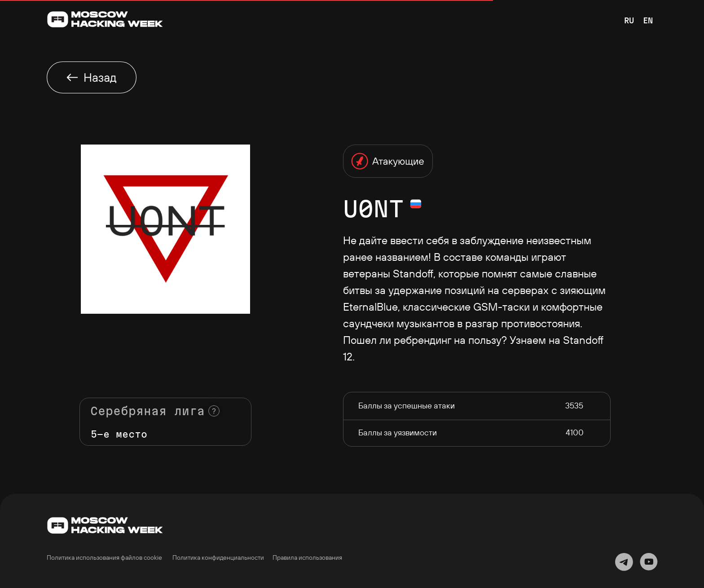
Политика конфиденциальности (218, 557)
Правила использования (307, 557)
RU (629, 20)
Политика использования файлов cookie (104, 557)
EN (648, 20)
